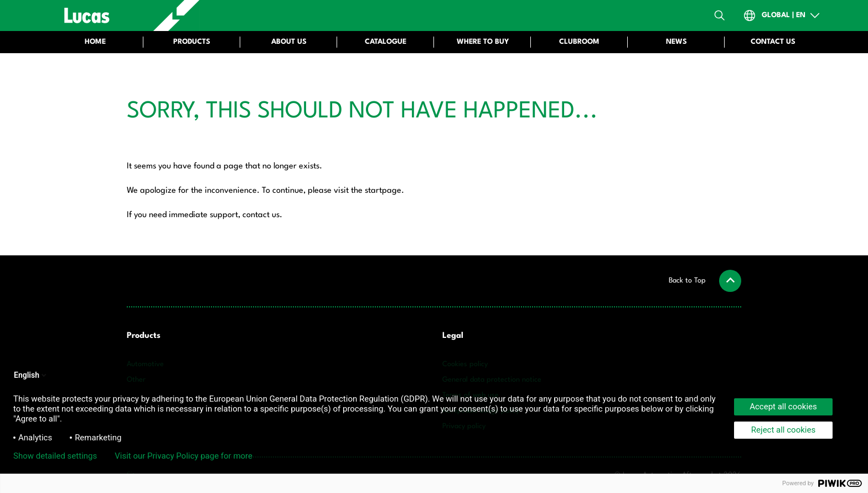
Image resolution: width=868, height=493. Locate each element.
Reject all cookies (783, 430)
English (31, 375)
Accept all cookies (783, 407)
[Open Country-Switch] (782, 16)
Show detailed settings (55, 456)
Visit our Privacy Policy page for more (184, 456)
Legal (453, 336)
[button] (705, 281)
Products (144, 336)
